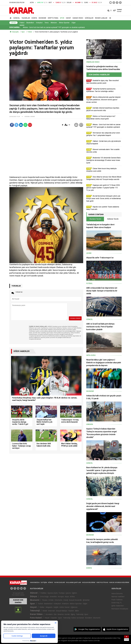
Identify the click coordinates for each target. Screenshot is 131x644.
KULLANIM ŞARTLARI (73, 582)
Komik (67, 614)
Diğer (74, 23)
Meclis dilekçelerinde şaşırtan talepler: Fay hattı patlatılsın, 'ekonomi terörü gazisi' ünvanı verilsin (58, 27)
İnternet (51, 611)
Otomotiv (59, 600)
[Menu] (110, 18)
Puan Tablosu (117, 600)
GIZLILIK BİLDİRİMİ (89, 582)
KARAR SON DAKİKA (18, 601)
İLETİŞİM (44, 582)
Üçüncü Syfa (52, 593)
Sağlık (56, 607)
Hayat (68, 18)
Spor (62, 18)
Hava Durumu (117, 594)
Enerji (66, 600)
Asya (67, 597)
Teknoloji (35, 611)
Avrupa (61, 597)
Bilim (77, 611)
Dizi (55, 614)
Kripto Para (53, 18)
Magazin (49, 607)
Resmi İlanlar (101, 18)
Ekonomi (42, 18)
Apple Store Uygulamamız (117, 629)
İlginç (73, 614)
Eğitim (74, 593)
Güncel (17, 18)
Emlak (51, 600)
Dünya (34, 18)
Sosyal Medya (62, 611)
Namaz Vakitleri (118, 597)
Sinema (61, 614)
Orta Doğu (44, 597)
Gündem (49, 614)
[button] (63, 125)
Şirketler (86, 600)
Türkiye (62, 593)
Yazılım (71, 611)
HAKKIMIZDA (35, 582)
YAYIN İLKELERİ (59, 582)
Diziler (42, 607)
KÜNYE (50, 582)
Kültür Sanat (65, 607)
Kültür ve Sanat (78, 618)
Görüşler (89, 18)
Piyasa (45, 600)
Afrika (72, 597)
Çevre (68, 593)
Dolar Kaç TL (117, 603)
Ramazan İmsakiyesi (120, 609)
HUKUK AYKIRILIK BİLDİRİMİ (119, 582)
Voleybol (39, 23)
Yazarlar (26, 18)
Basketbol (30, 23)
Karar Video (78, 18)
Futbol (22, 23)
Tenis (47, 23)
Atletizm (54, 23)
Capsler (54, 618)
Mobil (45, 611)
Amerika (53, 597)
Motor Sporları (64, 23)
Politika (43, 593)
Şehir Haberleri (118, 606)
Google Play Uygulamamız (89, 629)
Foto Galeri (36, 618)
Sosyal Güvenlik (75, 600)
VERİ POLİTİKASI (102, 582)
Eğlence (74, 607)
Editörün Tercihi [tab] (113, 219)
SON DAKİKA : (15, 27)
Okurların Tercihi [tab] (95, 219)
